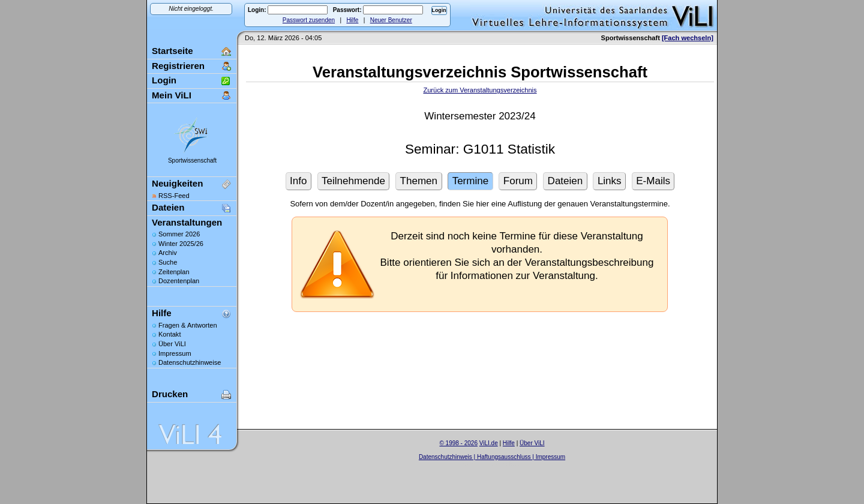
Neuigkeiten (177, 183)
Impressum (175, 353)
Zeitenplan (174, 272)
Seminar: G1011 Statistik (480, 149)
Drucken (170, 394)
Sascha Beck (505, 464)
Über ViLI (172, 344)
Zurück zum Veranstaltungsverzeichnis (480, 90)
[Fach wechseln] (688, 38)
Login (164, 80)
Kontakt (169, 334)
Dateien (168, 207)
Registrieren (178, 66)
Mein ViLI (172, 95)
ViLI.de (489, 443)
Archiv (168, 253)
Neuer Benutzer (391, 20)
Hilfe (352, 20)
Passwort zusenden (309, 20)
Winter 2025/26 (181, 244)
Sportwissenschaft (192, 160)
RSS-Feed (174, 196)
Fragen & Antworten (188, 325)
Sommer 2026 (179, 234)
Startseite (172, 51)
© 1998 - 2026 (458, 443)
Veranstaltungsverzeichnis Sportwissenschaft (480, 72)
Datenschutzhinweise (190, 362)
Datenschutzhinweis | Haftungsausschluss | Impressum (492, 457)
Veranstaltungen (187, 222)
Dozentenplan (179, 281)
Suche (168, 262)
